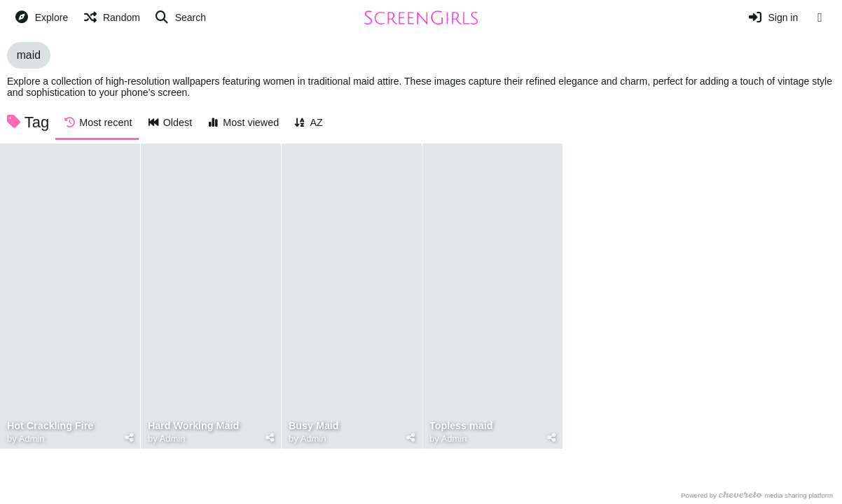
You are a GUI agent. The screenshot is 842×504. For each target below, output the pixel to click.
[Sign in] (773, 17)
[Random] (111, 17)
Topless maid (461, 426)
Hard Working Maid (193, 426)
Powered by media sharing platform (758, 495)
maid (29, 55)
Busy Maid (314, 426)
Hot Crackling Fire (50, 426)
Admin (32, 439)
